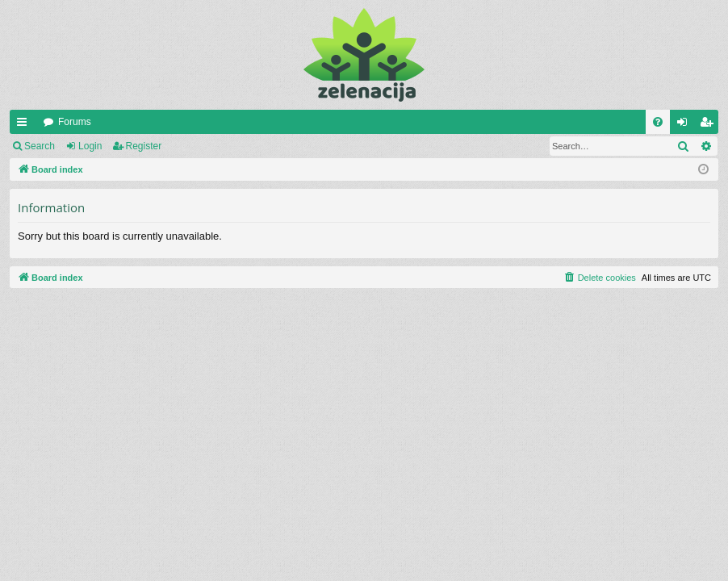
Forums (75, 122)
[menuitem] (658, 122)
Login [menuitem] (686, 125)
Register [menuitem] (710, 125)
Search (40, 146)
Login (90, 146)
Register (144, 146)
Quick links (25, 125)
